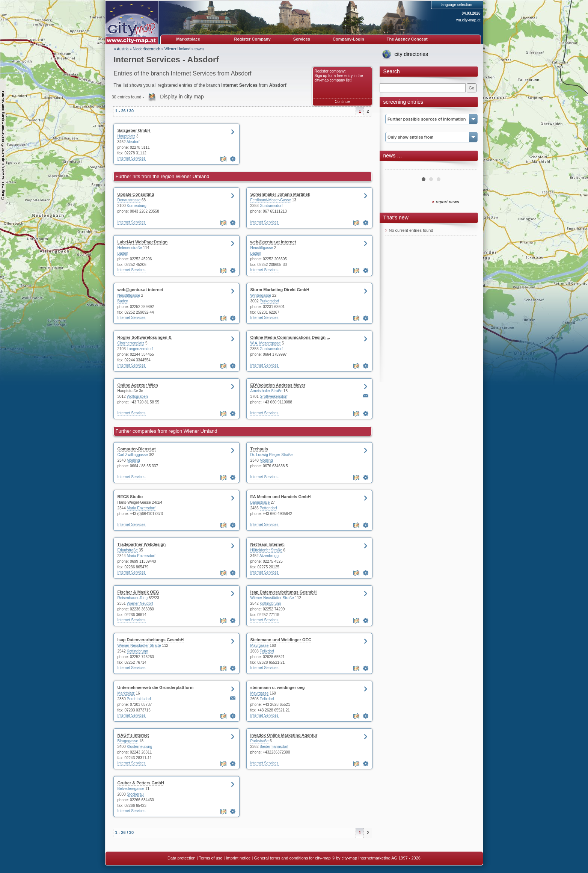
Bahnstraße (260, 502)
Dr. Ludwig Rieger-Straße (272, 455)
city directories (411, 54)
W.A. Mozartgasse (266, 343)
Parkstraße (260, 741)
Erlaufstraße (128, 550)
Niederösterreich (147, 49)
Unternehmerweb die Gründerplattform (156, 687)
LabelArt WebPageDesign (143, 242)
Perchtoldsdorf (139, 699)
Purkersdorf (270, 301)
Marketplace (188, 39)
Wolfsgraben (137, 396)
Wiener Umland (177, 49)
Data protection (182, 858)
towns (199, 49)
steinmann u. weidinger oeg (278, 687)
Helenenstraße (130, 248)
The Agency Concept (407, 39)
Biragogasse (128, 741)
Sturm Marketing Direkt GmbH (280, 290)
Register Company (253, 39)
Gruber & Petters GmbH (141, 783)
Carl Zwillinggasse (133, 455)
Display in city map (182, 97)
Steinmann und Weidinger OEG (281, 640)
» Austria (121, 49)
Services (302, 39)
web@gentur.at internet (273, 242)
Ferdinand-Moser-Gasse (271, 200)
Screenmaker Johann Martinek (280, 194)
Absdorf (133, 142)
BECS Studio (130, 497)
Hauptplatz (127, 136)
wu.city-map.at (468, 20)
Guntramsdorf (271, 206)
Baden (123, 253)
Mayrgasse (260, 646)
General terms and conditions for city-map (292, 858)
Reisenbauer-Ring (133, 598)
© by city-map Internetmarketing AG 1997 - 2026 (376, 858)
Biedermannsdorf (274, 747)
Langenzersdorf (140, 349)
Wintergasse (261, 295)
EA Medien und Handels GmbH (281, 497)
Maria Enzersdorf (141, 508)
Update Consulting (136, 194)
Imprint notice (238, 858)
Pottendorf (268, 508)
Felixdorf (267, 651)
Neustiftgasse (262, 248)
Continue (342, 102)
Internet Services (132, 158)
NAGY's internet (133, 735)
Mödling (133, 460)
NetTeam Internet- (268, 544)
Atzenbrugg (269, 556)
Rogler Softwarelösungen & (145, 337)
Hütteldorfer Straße (266, 550)
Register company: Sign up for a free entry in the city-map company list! (339, 76)
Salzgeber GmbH (134, 130)
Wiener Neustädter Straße (272, 598)
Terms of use (210, 858)
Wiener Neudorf (140, 603)
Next (467, 167)
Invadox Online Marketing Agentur (284, 735)
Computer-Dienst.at (137, 449)
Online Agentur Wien (138, 385)
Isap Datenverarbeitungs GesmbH (284, 592)
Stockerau (135, 794)
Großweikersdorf (274, 396)
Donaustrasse (129, 200)
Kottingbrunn (271, 603)
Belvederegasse (131, 789)
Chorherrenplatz (131, 343)
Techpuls (259, 449)
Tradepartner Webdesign (142, 544)
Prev (395, 167)
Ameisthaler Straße (267, 391)
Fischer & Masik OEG (138, 592)
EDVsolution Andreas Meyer (278, 385)
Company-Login (348, 39)
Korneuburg (137, 206)
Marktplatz (126, 693)
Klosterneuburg (140, 747)
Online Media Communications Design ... (290, 337)
